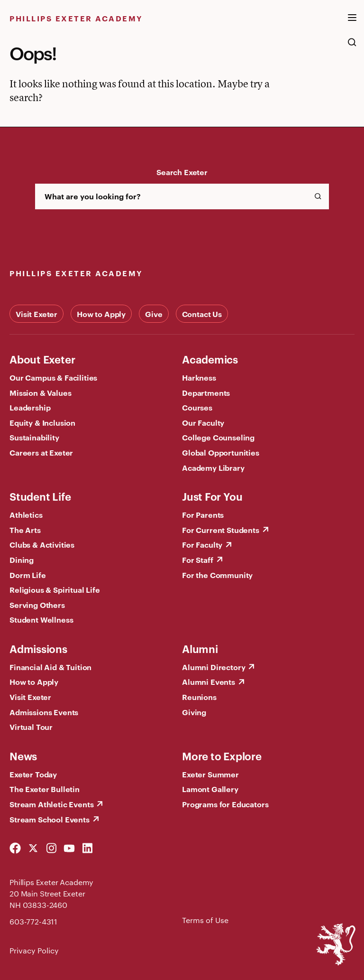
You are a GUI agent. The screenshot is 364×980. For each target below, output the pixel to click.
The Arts (25, 530)
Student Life (40, 496)
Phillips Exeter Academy (76, 18)
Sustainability (34, 437)
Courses (197, 407)
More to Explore (222, 756)
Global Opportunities (221, 452)
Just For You (212, 496)
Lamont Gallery (210, 789)
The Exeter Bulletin (45, 789)
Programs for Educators (225, 804)
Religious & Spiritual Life (55, 589)
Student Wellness (41, 619)
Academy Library (213, 467)
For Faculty (202, 544)
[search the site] (352, 47)
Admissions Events (44, 712)
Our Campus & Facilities (53, 377)
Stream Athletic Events (51, 804)
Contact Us (202, 314)
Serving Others (37, 605)
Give (154, 314)
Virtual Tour (31, 727)
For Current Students (221, 530)
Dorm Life (28, 575)
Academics (210, 359)
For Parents (203, 514)
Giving (194, 712)
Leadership (30, 407)
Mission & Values (40, 392)
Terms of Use (205, 920)
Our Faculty (203, 422)
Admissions (38, 648)
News (23, 756)
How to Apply (101, 314)
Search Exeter (182, 172)
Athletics (26, 514)
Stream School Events (50, 819)
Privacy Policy (34, 950)
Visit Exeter (36, 314)
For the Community (217, 575)
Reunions (199, 697)
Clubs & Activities (42, 544)
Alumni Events (209, 681)
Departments (206, 392)
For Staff (198, 560)
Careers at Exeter (41, 452)
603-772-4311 (33, 921)
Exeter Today (33, 774)
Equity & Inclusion (42, 422)
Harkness (199, 377)
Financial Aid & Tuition (50, 667)
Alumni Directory (214, 667)
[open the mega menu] (352, 23)
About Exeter (42, 359)
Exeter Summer (210, 774)
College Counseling (218, 437)
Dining (22, 560)
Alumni (200, 648)
